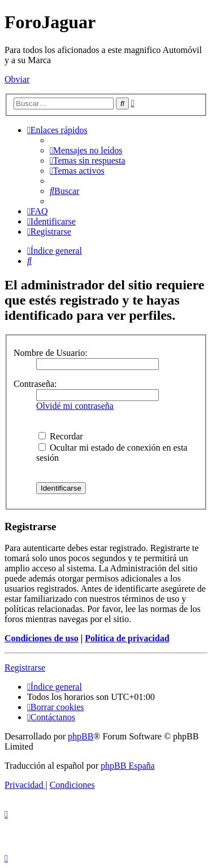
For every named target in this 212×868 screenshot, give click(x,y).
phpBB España (128, 766)
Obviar (17, 79)
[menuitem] (86, 150)
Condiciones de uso (42, 638)
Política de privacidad (127, 638)
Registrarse (25, 667)
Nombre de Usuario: (51, 353)
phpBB (81, 736)
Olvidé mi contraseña (75, 406)
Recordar (61, 436)
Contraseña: (35, 384)
